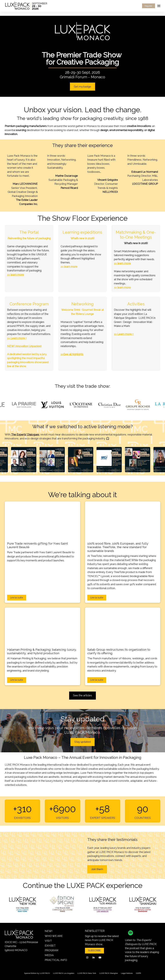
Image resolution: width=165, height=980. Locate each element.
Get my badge (82, 86)
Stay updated (82, 742)
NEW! (49, 931)
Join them (97, 869)
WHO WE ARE (54, 936)
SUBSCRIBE (94, 950)
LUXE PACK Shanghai (109, 973)
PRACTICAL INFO (56, 960)
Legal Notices (127, 973)
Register (148, 6)
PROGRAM (52, 950)
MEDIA (49, 955)
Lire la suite (17, 598)
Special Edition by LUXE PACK (37, 973)
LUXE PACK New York (87, 973)
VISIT (48, 941)
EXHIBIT (50, 946)
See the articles (82, 695)
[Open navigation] (159, 6)
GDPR (138, 973)
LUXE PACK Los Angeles (64, 973)
